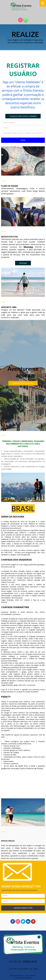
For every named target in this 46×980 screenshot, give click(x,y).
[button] (23, 116)
